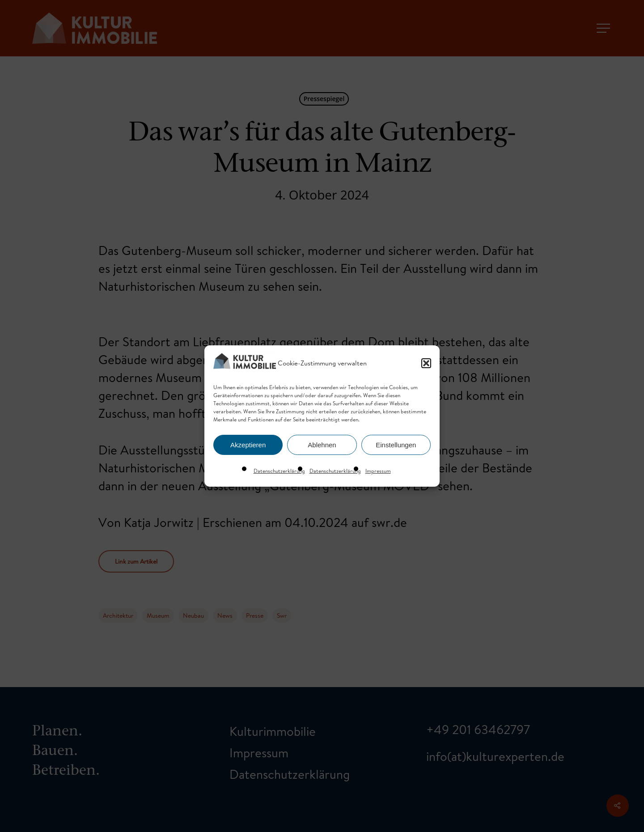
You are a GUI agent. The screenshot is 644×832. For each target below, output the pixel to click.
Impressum (378, 471)
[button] (426, 363)
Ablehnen (322, 445)
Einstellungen (396, 445)
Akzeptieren (248, 445)
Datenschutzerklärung (279, 471)
